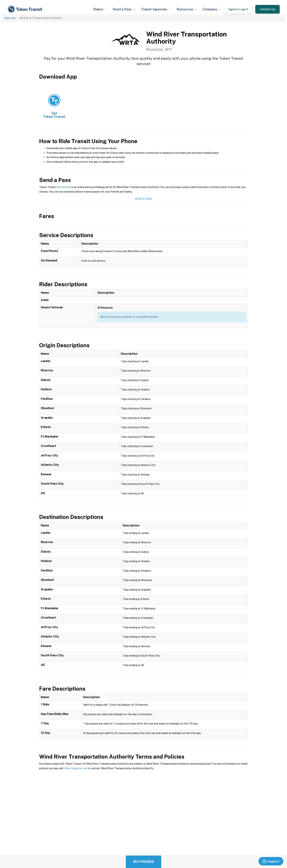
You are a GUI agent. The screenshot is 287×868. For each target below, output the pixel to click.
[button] (100, 9)
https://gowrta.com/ (76, 768)
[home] (26, 9)
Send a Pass (64, 187)
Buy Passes (143, 862)
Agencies (10, 18)
